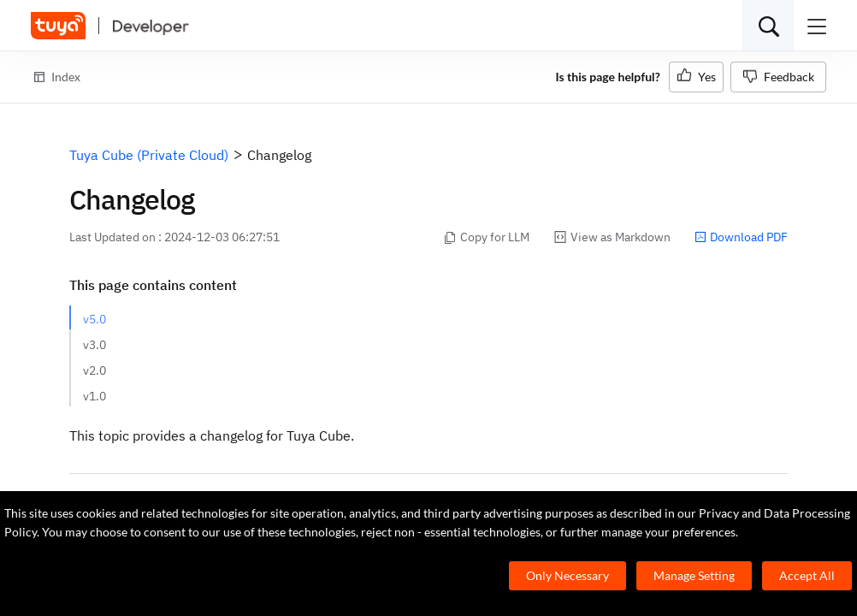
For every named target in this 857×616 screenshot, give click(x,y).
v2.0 (95, 370)
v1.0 (95, 396)
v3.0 (95, 345)
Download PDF (741, 237)
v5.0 (95, 319)
